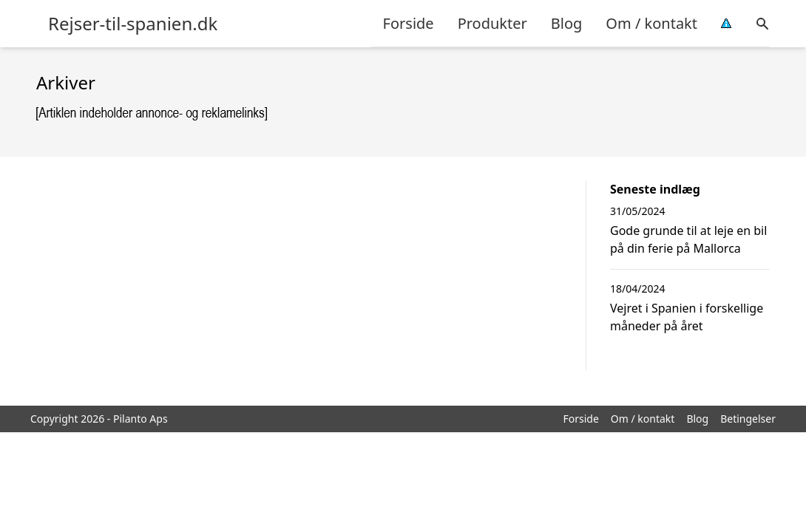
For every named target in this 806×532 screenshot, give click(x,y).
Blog (567, 23)
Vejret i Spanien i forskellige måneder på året (687, 317)
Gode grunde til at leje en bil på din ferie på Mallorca (688, 239)
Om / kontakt (651, 23)
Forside (409, 23)
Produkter (492, 23)
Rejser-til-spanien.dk (133, 24)
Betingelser (748, 419)
